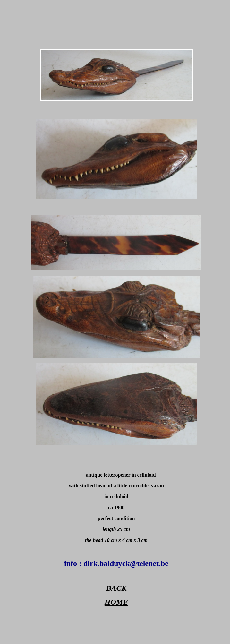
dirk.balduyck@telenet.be (126, 563)
